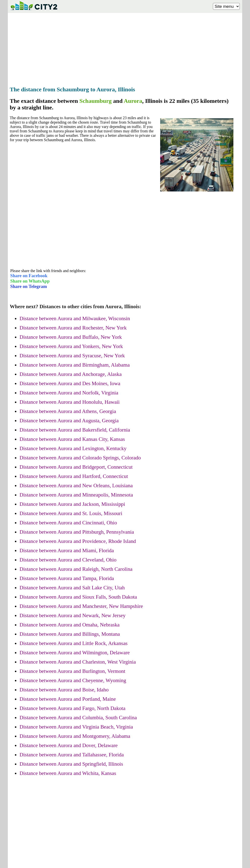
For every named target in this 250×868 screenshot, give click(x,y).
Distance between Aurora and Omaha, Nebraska (70, 625)
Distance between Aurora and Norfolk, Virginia (69, 393)
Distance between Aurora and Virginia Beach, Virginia (76, 727)
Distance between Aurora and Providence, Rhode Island (78, 541)
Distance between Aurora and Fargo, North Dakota (73, 708)
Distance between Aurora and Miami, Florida (67, 550)
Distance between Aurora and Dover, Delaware (69, 745)
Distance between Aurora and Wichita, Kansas (68, 773)
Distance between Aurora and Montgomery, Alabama (75, 736)
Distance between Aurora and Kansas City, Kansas (72, 439)
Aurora (133, 101)
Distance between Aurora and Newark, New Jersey (73, 615)
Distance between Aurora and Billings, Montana (70, 634)
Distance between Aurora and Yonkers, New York (71, 346)
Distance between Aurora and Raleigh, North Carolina (76, 569)
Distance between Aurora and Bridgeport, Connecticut (76, 467)
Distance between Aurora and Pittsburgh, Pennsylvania (77, 532)
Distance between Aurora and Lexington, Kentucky (73, 448)
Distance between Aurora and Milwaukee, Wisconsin (75, 318)
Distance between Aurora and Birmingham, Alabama (75, 365)
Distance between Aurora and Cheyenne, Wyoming (73, 680)
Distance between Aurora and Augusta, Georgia (69, 421)
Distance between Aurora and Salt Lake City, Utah (72, 588)
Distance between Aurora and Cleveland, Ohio (68, 560)
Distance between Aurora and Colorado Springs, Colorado (80, 458)
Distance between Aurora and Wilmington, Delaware (75, 653)
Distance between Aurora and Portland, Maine (68, 699)
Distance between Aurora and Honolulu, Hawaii (70, 402)
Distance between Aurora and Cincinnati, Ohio (68, 523)
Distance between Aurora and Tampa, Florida (67, 578)
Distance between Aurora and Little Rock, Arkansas (73, 643)
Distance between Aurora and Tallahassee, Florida (72, 755)
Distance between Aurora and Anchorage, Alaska (71, 374)
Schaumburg (95, 101)
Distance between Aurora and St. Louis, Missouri (71, 513)
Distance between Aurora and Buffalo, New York (71, 337)
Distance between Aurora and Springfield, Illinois (71, 764)
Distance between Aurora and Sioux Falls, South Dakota (78, 597)
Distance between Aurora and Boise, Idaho (64, 690)
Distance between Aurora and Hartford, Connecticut (74, 476)
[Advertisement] (125, 48)
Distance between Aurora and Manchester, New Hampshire (81, 606)
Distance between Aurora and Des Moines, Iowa (70, 383)
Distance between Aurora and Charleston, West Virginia (78, 662)
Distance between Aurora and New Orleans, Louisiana (76, 486)
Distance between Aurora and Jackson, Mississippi (72, 504)
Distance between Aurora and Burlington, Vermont (72, 671)
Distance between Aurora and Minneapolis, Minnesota (76, 495)
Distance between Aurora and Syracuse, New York (72, 356)
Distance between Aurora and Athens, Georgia (68, 411)
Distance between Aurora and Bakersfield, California (75, 430)
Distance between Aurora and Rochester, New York (73, 328)
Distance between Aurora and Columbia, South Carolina (78, 718)
